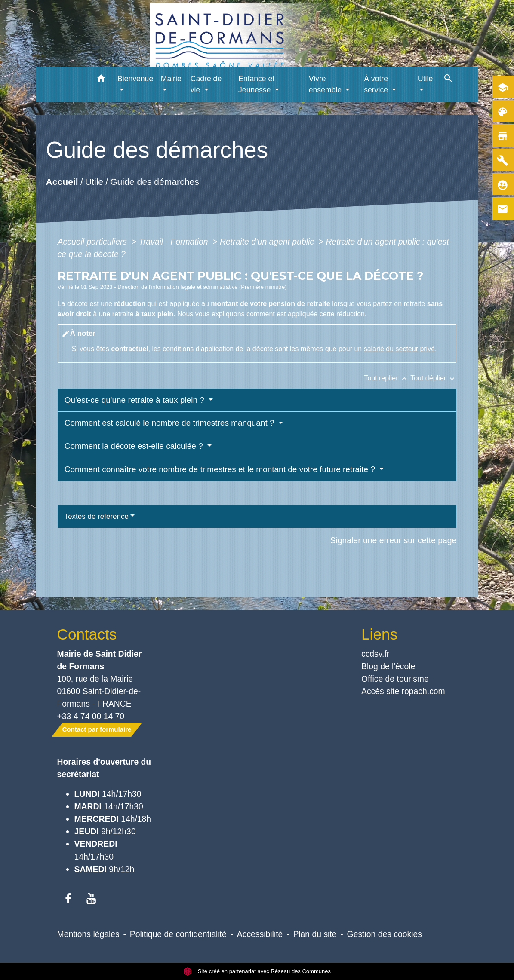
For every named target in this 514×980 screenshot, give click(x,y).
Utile (94, 182)
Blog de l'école (388, 666)
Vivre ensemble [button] (326, 84)
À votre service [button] (377, 84)
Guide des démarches (155, 182)
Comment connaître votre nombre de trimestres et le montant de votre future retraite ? (221, 469)
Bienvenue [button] (135, 79)
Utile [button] (425, 79)
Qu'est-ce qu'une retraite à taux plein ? (135, 400)
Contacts (87, 634)
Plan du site (315, 934)
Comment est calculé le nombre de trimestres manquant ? (171, 423)
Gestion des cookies (385, 934)
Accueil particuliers (94, 242)
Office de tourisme (395, 679)
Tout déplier (433, 378)
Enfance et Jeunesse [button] (256, 84)
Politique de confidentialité (178, 934)
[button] (101, 80)
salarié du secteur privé (399, 349)
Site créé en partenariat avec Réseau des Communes (257, 971)
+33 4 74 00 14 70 (91, 716)
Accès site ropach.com (403, 691)
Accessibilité (260, 934)
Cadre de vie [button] (206, 84)
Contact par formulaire (97, 729)
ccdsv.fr (375, 654)
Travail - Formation (175, 242)
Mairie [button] (171, 79)
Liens (379, 634)
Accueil (62, 182)
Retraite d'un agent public (268, 242)
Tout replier (387, 378)
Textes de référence (97, 516)
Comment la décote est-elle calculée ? (135, 446)
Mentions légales (88, 934)
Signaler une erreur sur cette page (394, 540)
